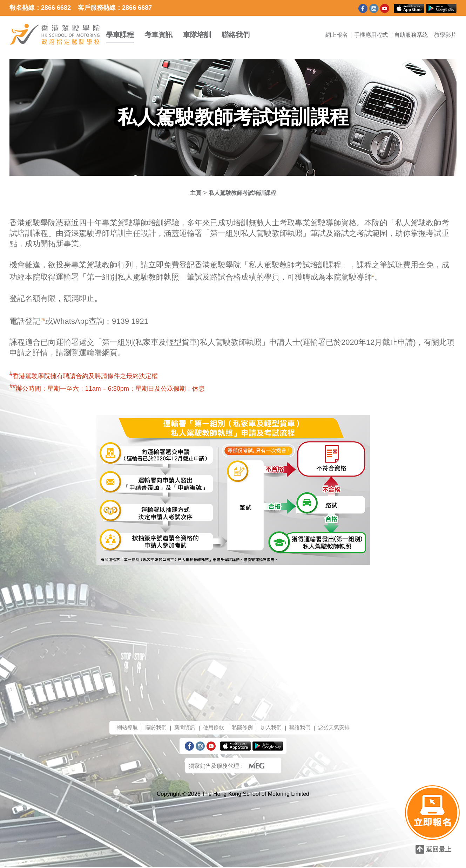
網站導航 (122, 728)
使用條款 (212, 728)
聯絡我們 (236, 35)
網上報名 (337, 35)
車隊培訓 (197, 35)
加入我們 (273, 728)
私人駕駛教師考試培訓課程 (243, 193)
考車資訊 (158, 35)
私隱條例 (243, 728)
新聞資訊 (182, 728)
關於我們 (152, 728)
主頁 (191, 193)
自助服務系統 (411, 35)
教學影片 (445, 35)
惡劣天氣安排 (339, 728)
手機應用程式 (371, 35)
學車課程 (120, 35)
